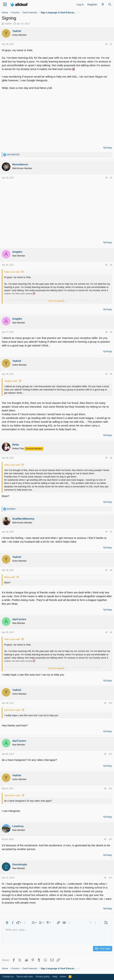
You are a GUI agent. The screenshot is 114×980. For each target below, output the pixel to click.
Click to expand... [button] (57, 301)
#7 (111, 532)
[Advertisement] (57, 117)
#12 (110, 788)
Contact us (8, 976)
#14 (110, 878)
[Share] (106, 44)
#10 (110, 703)
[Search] (110, 4)
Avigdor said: (11, 381)
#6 (111, 458)
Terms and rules (25, 976)
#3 (111, 265)
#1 (111, 44)
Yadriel (8, 24)
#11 (110, 754)
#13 (110, 839)
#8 (111, 570)
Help (55, 976)
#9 (111, 632)
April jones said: (12, 710)
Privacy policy (43, 976)
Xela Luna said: (12, 272)
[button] (7, 923)
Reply (109, 148)
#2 (111, 178)
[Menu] (5, 4)
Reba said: (10, 577)
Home (63, 976)
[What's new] (103, 4)
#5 (111, 374)
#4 (111, 332)
